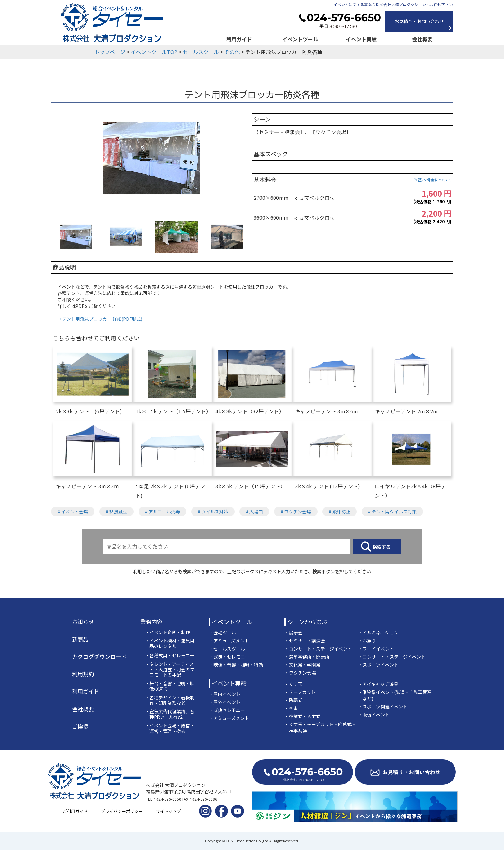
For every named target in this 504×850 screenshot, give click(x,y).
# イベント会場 (73, 512)
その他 (232, 52)
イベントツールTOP (154, 52)
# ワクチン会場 (296, 512)
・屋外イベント (225, 702)
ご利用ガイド (75, 811)
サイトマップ (168, 811)
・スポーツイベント (378, 665)
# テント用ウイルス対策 (392, 512)
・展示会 (293, 633)
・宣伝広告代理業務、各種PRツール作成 (170, 714)
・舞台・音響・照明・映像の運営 (170, 686)
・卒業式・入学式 (302, 716)
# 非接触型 (117, 512)
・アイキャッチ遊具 (378, 684)
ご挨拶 (80, 726)
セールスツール (201, 52)
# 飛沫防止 (340, 512)
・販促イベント (374, 715)
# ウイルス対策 (213, 512)
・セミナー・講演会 (305, 641)
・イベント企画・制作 (167, 632)
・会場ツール (222, 633)
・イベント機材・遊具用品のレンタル (170, 643)
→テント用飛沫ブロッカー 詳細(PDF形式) (100, 319)
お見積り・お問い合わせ (419, 21)
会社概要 (422, 39)
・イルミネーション (378, 633)
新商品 (80, 639)
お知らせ (83, 622)
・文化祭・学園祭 (302, 665)
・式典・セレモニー (229, 657)
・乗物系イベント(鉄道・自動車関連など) (395, 695)
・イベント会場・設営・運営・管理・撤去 (170, 728)
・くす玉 (293, 684)
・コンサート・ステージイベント (318, 649)
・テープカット (300, 692)
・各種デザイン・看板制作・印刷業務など (170, 700)
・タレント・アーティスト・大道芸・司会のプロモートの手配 (170, 670)
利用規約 (83, 674)
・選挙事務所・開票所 (307, 657)
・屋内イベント (225, 694)
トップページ (110, 52)
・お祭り (367, 641)
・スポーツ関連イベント (383, 707)
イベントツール (300, 39)
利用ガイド (239, 39)
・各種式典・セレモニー (170, 656)
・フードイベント (376, 649)
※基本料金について (432, 180)
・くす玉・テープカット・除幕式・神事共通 (320, 727)
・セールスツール (227, 649)
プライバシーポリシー (122, 811)
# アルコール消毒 (162, 512)
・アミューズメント (229, 641)
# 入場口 (254, 512)
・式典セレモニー (227, 710)
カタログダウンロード (99, 657)
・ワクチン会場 (300, 673)
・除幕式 (293, 700)
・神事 (291, 708)
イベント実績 (361, 39)
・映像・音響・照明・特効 (236, 665)
